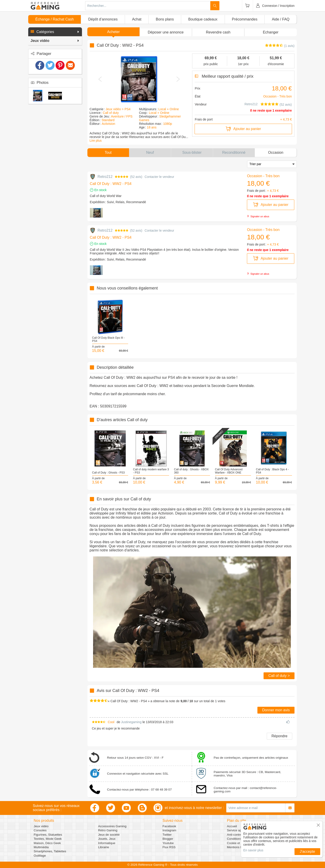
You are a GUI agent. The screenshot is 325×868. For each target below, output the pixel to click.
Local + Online (169, 109)
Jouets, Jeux (107, 839)
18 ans (152, 127)
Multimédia (41, 847)
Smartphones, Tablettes (50, 851)
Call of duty (111, 113)
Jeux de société (109, 835)
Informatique (107, 843)
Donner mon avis (276, 710)
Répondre (279, 736)
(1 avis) (289, 46)
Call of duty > (279, 676)
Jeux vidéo (41, 826)
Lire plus (96, 141)
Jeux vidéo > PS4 (118, 109)
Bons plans (165, 19)
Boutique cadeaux (203, 19)
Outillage (40, 856)
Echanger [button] (271, 32)
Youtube (168, 843)
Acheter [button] (113, 32)
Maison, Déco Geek (47, 843)
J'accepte (307, 851)
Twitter (167, 835)
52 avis (136, 177)
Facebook (169, 826)
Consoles (40, 830)
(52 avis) (286, 105)
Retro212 (251, 104)
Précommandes (245, 19)
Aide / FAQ (281, 19)
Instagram (169, 830)
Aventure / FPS (122, 116)
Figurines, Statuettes (48, 835)
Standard (108, 120)
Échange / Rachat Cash (55, 19)
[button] (55, 32)
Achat (137, 19)
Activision (108, 124)
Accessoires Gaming (112, 826)
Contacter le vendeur (159, 177)
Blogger (168, 839)
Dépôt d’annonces (103, 19)
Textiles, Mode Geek (48, 839)
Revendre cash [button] (218, 32)
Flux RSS (169, 847)
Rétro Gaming (108, 830)
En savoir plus (253, 850)
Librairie (104, 847)
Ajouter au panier (243, 129)
